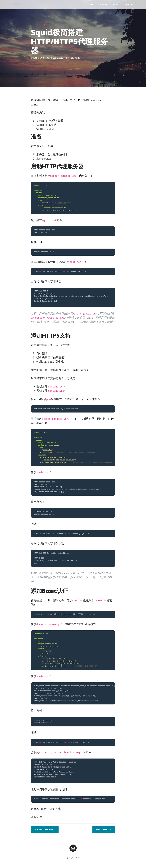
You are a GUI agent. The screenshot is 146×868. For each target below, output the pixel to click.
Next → (104, 829)
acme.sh (47, 362)
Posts (116, 4)
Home (92, 4)
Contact (130, 4)
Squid (35, 104)
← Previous (45, 829)
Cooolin (17, 4)
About (104, 4)
